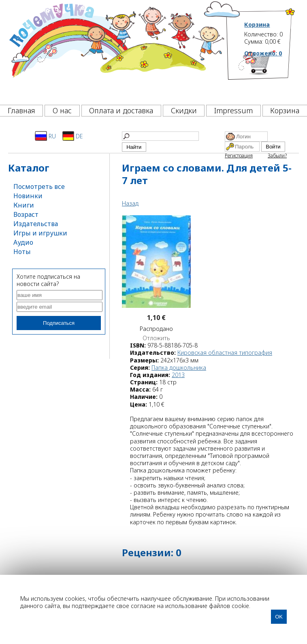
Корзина (257, 25)
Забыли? (277, 156)
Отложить (156, 338)
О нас (62, 110)
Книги (24, 205)
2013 (178, 375)
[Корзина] (270, 75)
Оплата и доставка (121, 110)
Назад (130, 203)
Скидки (184, 110)
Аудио (23, 242)
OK (279, 617)
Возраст (26, 214)
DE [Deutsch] (73, 136)
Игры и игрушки (40, 233)
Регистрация (239, 156)
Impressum (233, 110)
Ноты (22, 252)
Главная (21, 110)
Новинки (28, 196)
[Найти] (160, 136)
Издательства (36, 224)
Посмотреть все (39, 186)
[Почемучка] (116, 50)
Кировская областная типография (225, 353)
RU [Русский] (45, 136)
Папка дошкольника (179, 368)
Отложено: (263, 53)
